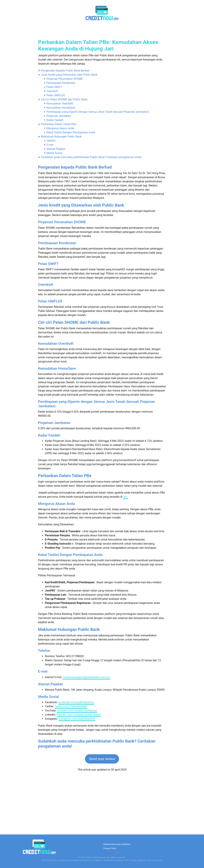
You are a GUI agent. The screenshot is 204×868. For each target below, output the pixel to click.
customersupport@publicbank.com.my (86, 736)
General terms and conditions (117, 844)
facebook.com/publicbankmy (76, 761)
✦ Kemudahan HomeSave (59, 166)
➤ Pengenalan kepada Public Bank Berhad (64, 129)
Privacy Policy (110, 848)
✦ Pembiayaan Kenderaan (59, 142)
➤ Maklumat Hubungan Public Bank (60, 195)
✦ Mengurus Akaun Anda (59, 187)
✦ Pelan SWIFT (53, 146)
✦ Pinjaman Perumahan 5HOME (63, 137)
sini (125, 555)
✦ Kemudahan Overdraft (58, 162)
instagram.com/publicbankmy (77, 777)
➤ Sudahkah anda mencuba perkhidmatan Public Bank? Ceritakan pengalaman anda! (90, 216)
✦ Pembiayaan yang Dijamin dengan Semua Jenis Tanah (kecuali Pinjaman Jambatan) (96, 170)
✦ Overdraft (51, 150)
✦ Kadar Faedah (53, 179)
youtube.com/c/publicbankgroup (77, 769)
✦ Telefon (50, 199)
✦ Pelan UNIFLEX (54, 154)
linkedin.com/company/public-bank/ (79, 773)
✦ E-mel (48, 203)
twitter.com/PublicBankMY (71, 765)
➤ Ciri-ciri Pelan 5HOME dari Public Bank (63, 158)
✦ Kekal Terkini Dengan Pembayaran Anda (69, 191)
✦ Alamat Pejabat (54, 208)
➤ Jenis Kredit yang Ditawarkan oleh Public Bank (68, 133)
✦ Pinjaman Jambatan (57, 175)
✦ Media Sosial (53, 212)
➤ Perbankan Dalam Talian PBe (57, 183)
